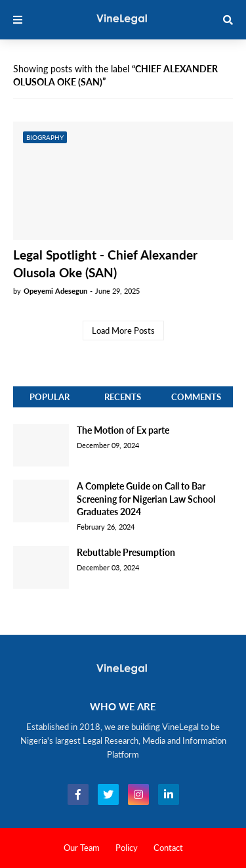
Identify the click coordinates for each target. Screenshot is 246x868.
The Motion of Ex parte (123, 430)
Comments (196, 397)
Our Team (82, 848)
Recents (123, 397)
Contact (168, 848)
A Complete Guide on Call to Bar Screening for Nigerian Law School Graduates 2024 (146, 499)
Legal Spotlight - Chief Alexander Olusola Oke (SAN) (105, 263)
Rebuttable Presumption (126, 552)
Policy (127, 848)
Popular (50, 397)
